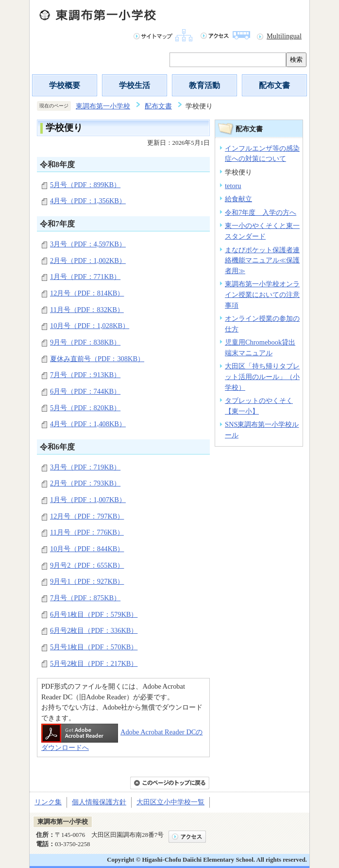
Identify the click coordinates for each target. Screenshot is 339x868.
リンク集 (48, 802)
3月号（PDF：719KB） (85, 467)
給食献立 (238, 199)
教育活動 (204, 85)
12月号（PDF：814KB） (87, 293)
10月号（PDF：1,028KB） (90, 326)
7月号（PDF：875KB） (85, 598)
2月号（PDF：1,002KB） (88, 260)
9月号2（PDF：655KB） (87, 565)
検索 (296, 60)
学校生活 (135, 85)
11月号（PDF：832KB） (87, 310)
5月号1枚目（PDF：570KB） (94, 647)
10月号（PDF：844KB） (87, 549)
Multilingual (284, 36)
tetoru (233, 186)
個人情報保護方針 (99, 802)
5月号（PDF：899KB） (85, 185)
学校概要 (65, 85)
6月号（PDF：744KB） (85, 391)
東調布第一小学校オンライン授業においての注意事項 (262, 294)
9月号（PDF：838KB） (85, 342)
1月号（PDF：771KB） (85, 277)
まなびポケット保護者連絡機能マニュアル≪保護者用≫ (262, 260)
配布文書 (274, 85)
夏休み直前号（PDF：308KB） (97, 359)
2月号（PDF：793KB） (85, 483)
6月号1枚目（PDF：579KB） (94, 614)
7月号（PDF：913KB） (85, 375)
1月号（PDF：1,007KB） (88, 500)
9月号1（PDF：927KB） (87, 581)
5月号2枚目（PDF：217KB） (94, 663)
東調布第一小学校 (103, 106)
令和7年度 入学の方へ (261, 212)
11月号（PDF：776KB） (87, 532)
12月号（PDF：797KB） (87, 516)
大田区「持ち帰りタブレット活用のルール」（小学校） (262, 376)
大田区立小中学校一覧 (170, 802)
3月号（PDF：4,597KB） (88, 244)
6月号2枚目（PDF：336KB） (94, 630)
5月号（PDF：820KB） (85, 408)
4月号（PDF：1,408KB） (88, 424)
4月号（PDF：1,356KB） (88, 201)
